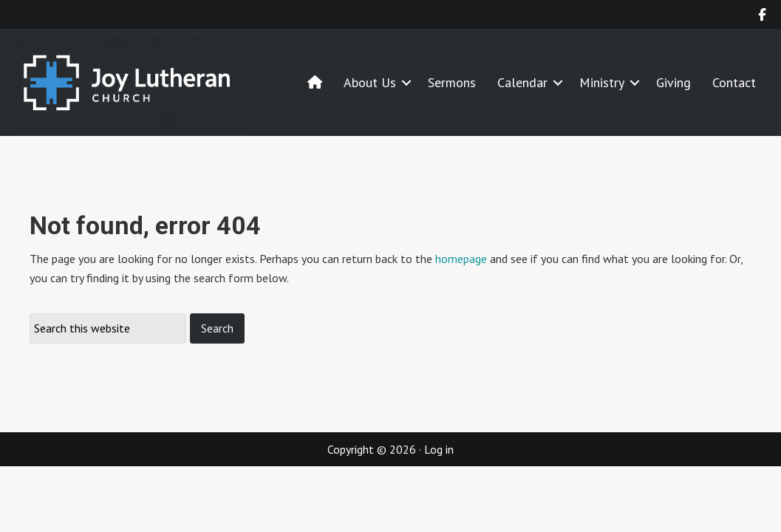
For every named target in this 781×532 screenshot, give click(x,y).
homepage (461, 259)
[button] (406, 82)
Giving (673, 82)
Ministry (602, 82)
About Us (370, 82)
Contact (734, 82)
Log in (439, 449)
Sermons (452, 82)
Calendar (522, 82)
